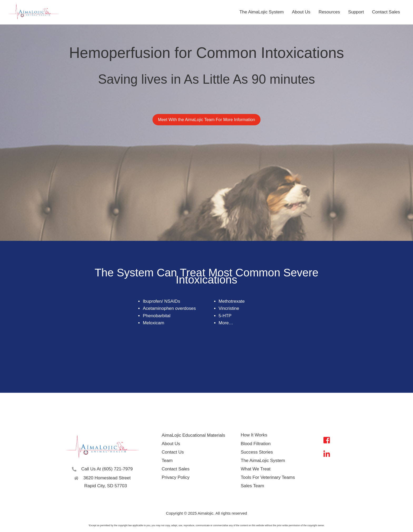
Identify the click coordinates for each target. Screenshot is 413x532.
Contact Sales (386, 12)
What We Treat (256, 469)
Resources (329, 12)
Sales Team (252, 486)
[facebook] (328, 440)
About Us (301, 12)
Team (168, 461)
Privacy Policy (176, 477)
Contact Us (173, 452)
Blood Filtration (256, 444)
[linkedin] (328, 454)
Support (356, 12)
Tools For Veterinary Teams (268, 477)
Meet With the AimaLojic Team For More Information (207, 120)
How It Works (254, 435)
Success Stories (257, 452)
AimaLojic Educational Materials (194, 435)
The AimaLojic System (262, 12)
